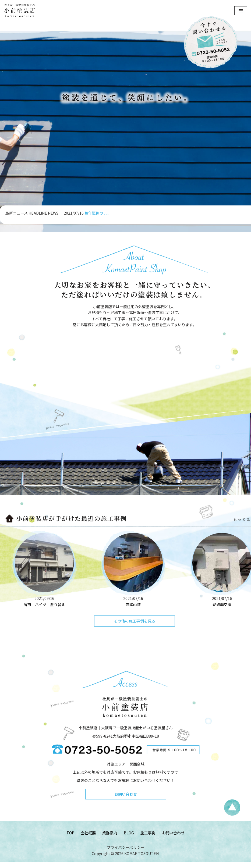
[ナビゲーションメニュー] (241, 11)
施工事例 (148, 839)
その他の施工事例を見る (135, 626)
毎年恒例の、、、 (98, 213)
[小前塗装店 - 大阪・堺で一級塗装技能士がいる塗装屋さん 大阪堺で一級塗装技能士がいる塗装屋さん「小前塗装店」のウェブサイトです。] (20, 11)
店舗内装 (133, 610)
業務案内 (110, 839)
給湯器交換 (222, 610)
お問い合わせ (126, 800)
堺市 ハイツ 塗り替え (46, 610)
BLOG (129, 839)
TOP (70, 839)
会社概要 (88, 839)
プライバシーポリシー (126, 853)
